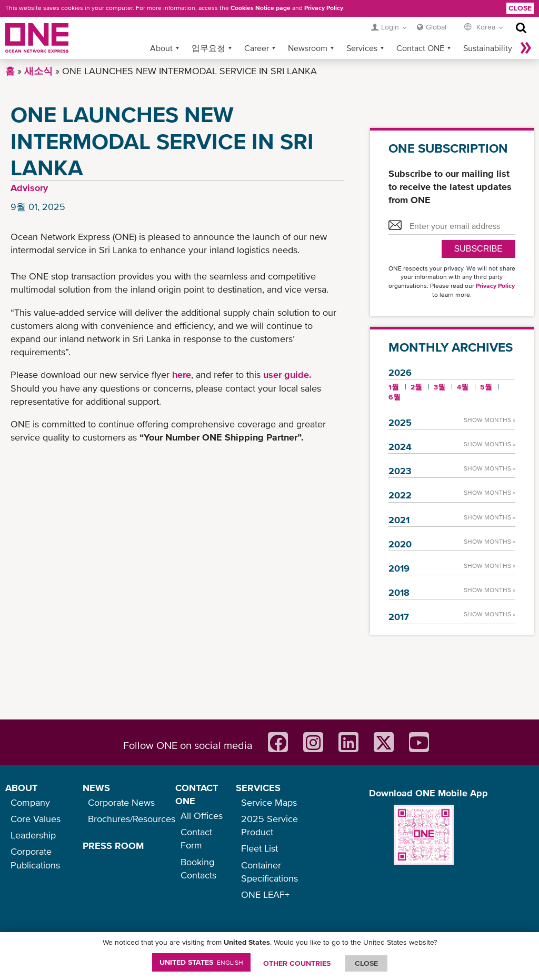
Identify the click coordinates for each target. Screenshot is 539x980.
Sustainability (488, 48)
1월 (394, 387)
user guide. (287, 374)
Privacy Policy (324, 8)
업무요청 (208, 48)
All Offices (202, 816)
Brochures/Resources (132, 819)
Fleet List (259, 848)
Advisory (29, 188)
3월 (440, 387)
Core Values (36, 819)
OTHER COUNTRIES (297, 963)
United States (201, 962)
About (161, 48)
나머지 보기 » (526, 48)
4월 (463, 387)
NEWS (96, 788)
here (182, 374)
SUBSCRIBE (478, 249)
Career (257, 48)
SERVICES (258, 788)
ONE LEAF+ (265, 894)
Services (362, 48)
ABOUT (21, 788)
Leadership (33, 835)
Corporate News (121, 802)
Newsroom (308, 48)
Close (520, 8)
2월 (416, 387)
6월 (395, 397)
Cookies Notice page (261, 8)
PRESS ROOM (113, 846)
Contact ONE (420, 48)
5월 (486, 387)
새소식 (38, 71)
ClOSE (366, 963)
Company (30, 802)
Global (436, 27)
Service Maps (269, 802)
